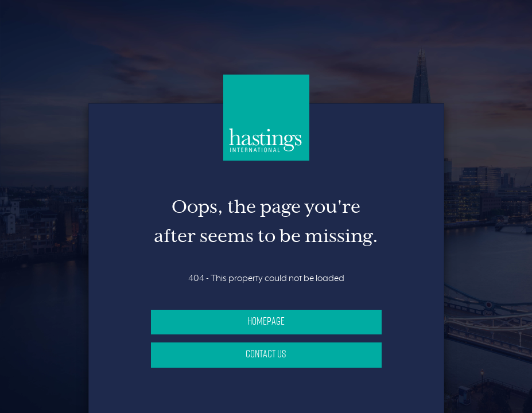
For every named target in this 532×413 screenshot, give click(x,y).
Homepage (266, 321)
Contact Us (266, 353)
